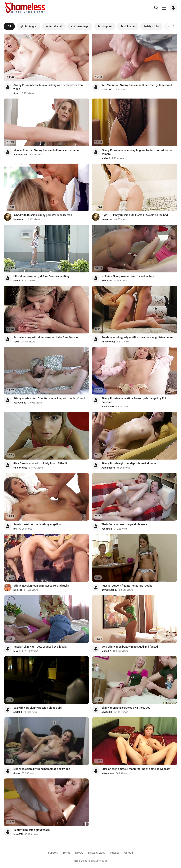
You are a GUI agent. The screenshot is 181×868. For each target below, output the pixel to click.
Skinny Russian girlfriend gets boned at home (129, 463)
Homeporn (19, 219)
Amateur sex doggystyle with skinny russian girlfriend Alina (137, 337)
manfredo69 (108, 407)
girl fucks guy (29, 26)
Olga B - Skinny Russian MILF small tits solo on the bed (135, 215)
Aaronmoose (20, 155)
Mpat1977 (107, 90)
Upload (129, 853)
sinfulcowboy (108, 342)
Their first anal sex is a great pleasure (124, 524)
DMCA (79, 853)
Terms (66, 853)
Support (53, 853)
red (15, 529)
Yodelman (107, 529)
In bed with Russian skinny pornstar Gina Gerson (43, 215)
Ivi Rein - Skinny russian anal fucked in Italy (128, 276)
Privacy (115, 853)
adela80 (106, 158)
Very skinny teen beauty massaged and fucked (130, 647)
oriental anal (54, 26)
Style (16, 93)
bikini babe (128, 26)
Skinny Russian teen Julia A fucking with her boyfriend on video (48, 87)
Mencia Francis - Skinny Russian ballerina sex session (46, 150)
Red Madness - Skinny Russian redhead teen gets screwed (137, 85)
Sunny (17, 773)
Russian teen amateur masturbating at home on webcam (136, 769)
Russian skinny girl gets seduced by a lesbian (41, 647)
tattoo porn (105, 26)
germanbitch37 (109, 590)
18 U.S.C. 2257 (97, 853)
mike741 (18, 590)
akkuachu (107, 281)
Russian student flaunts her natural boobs (127, 586)
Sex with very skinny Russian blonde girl (38, 708)
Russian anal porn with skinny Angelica (37, 524)
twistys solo (151, 26)
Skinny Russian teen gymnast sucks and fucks (41, 586)
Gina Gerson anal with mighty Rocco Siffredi (40, 463)
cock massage (80, 26)
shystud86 (107, 712)
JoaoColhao (20, 403)
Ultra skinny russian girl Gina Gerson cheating (41, 276)
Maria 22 (106, 651)
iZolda (17, 281)
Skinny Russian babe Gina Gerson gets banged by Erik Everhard (134, 400)
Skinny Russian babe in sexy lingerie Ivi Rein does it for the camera (137, 152)
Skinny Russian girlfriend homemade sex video (42, 769)
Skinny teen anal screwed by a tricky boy (126, 708)
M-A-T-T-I (18, 651)
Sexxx (16, 342)
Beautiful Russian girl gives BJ (32, 830)
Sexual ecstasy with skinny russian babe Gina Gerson (46, 337)
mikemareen (108, 773)
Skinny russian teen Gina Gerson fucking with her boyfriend (49, 398)
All (9, 26)
